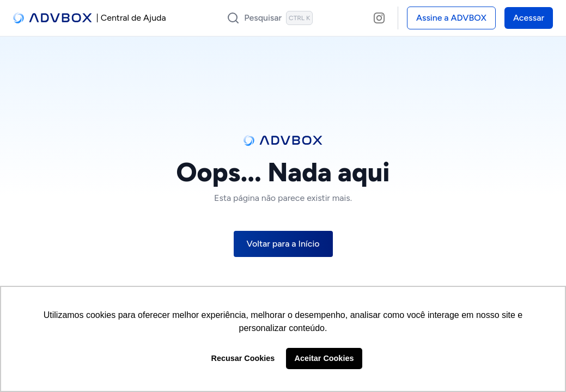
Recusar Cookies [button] (243, 358)
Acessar (529, 18)
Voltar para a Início (283, 244)
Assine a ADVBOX (451, 18)
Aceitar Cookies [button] (324, 358)
